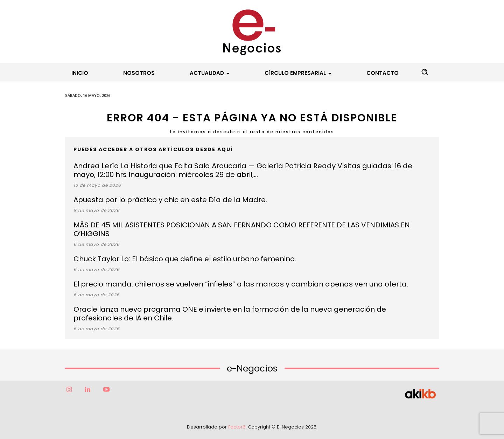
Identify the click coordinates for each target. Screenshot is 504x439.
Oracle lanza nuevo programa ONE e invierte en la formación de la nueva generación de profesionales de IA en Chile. (230, 314)
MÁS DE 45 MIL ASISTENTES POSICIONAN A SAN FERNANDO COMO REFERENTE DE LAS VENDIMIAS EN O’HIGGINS (242, 229)
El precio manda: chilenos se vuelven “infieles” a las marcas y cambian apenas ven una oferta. (241, 284)
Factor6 (237, 427)
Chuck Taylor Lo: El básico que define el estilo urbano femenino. (185, 259)
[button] (425, 72)
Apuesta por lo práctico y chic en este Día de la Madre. (170, 200)
